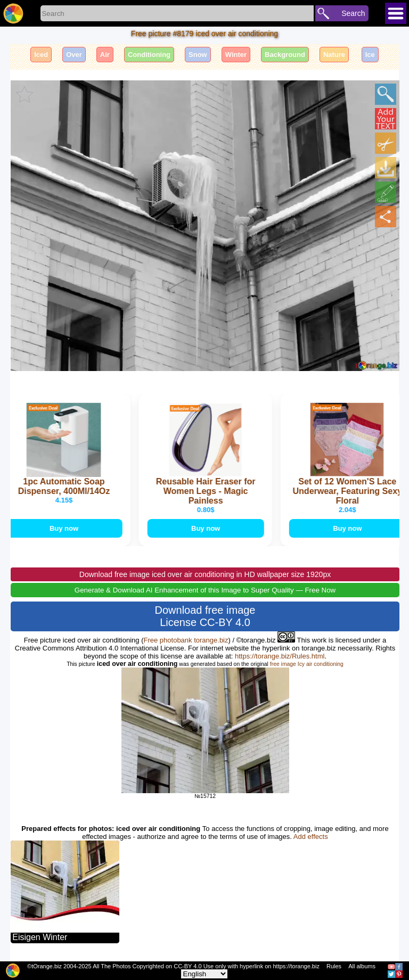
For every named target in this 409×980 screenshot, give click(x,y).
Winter (236, 55)
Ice (370, 55)
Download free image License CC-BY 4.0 (205, 616)
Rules (334, 966)
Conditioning (149, 55)
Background (285, 55)
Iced (41, 55)
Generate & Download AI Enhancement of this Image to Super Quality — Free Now (205, 590)
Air (105, 55)
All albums (362, 966)
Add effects (311, 837)
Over (74, 55)
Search (353, 13)
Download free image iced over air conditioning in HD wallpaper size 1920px (205, 574)
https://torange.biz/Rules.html (280, 656)
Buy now (66, 528)
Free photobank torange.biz (186, 640)
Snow (198, 55)
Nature (334, 55)
